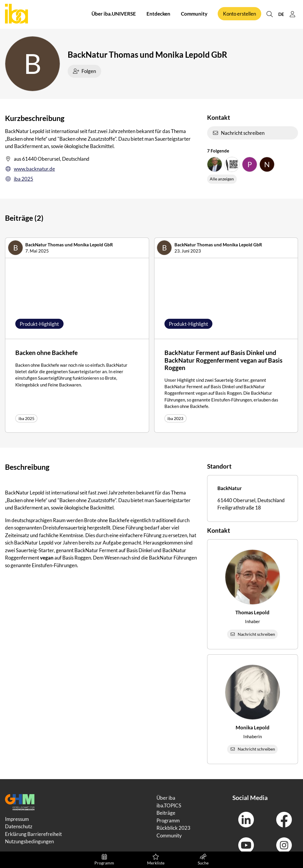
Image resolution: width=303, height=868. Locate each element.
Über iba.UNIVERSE (114, 14)
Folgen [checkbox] (85, 71)
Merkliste (156, 860)
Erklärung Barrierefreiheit (33, 834)
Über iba (166, 798)
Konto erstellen (239, 14)
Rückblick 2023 (173, 828)
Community (194, 14)
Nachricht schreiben (239, 133)
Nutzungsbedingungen (29, 841)
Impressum (17, 819)
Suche (203, 860)
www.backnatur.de (30, 169)
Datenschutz (19, 826)
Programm (104, 860)
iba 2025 (19, 179)
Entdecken (158, 14)
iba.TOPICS (169, 805)
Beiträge (166, 813)
